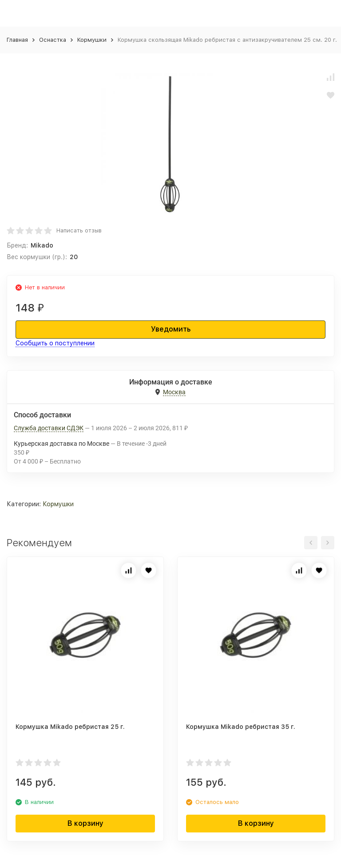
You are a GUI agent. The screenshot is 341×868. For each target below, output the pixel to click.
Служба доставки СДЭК (49, 428)
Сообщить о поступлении (55, 343)
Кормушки (92, 40)
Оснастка (53, 40)
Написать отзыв (79, 230)
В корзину (85, 823)
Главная (17, 40)
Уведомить (171, 329)
